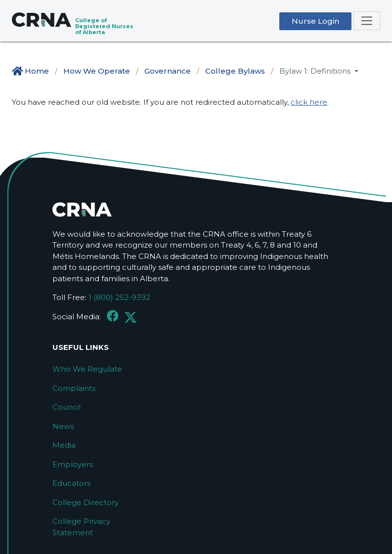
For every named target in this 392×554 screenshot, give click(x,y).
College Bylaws (235, 71)
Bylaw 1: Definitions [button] (316, 71)
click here (309, 102)
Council (66, 407)
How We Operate (97, 71)
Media (64, 445)
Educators (71, 483)
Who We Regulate (87, 369)
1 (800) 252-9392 (119, 297)
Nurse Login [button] (315, 21)
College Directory (86, 502)
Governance (168, 71)
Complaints (74, 388)
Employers (73, 464)
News (63, 426)
